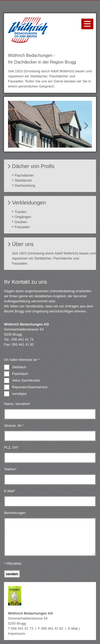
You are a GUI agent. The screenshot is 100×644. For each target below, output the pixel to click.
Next (84, 126)
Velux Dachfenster (26, 380)
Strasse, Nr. (14, 426)
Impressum (17, 633)
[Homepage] (28, 42)
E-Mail (10, 491)
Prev (16, 126)
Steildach (19, 367)
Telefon (10, 469)
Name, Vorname (17, 404)
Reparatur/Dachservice (30, 387)
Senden (12, 574)
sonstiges (19, 394)
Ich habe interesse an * (22, 360)
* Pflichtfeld (13, 564)
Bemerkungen (15, 513)
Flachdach (20, 374)
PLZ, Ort (11, 447)
